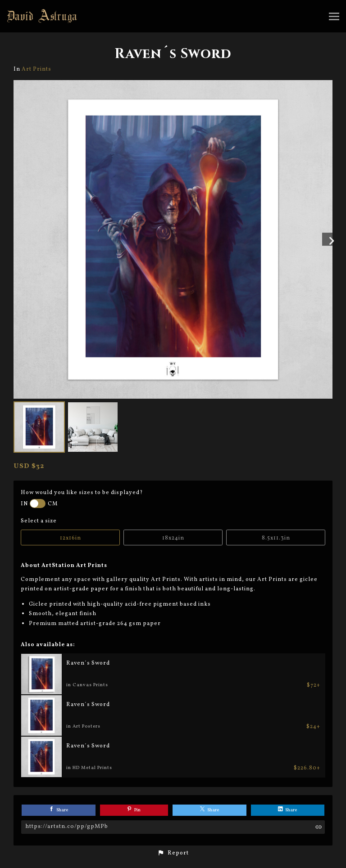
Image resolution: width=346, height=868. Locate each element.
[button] (173, 853)
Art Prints (36, 69)
